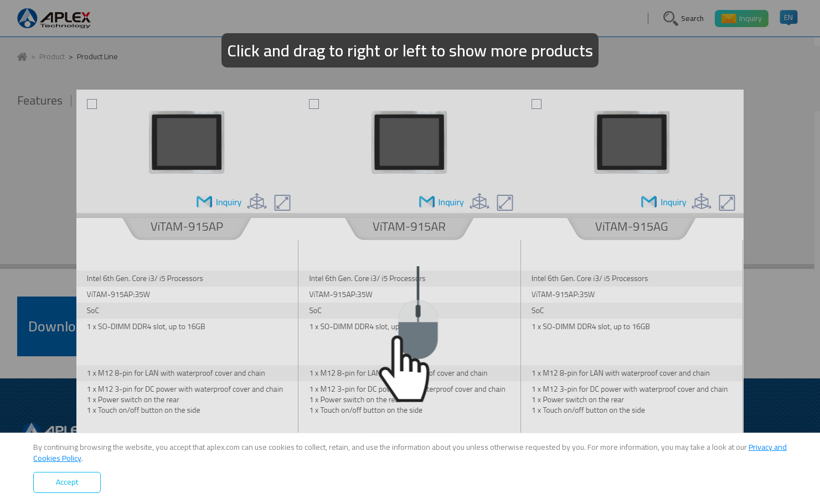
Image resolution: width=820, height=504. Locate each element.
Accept (67, 482)
